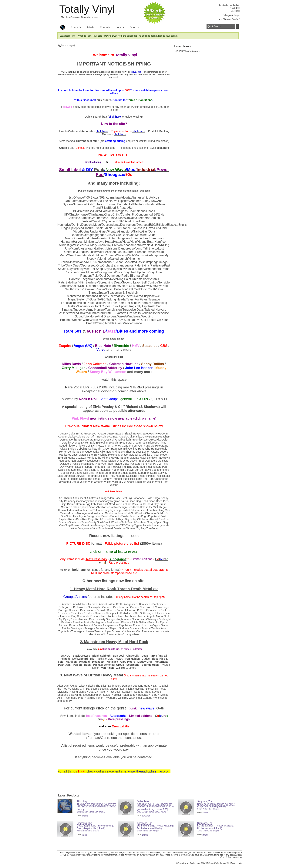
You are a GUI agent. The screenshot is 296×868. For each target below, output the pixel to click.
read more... (194, 51)
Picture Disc (93, 812)
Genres (134, 27)
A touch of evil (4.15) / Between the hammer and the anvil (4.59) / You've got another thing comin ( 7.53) (155, 807)
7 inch (200, 809)
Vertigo (85, 815)
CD (138, 812)
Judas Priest (143, 801)
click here (163, 148)
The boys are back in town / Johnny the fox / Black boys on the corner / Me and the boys (97, 807)
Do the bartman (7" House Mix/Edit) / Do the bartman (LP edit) (156, 827)
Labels (120, 27)
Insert (86, 812)
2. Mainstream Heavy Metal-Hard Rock (114, 642)
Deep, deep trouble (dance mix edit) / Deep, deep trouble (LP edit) (216, 805)
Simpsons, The (205, 801)
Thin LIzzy (82, 801)
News (227, 19)
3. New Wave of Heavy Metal (91, 675)
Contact (236, 19)
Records (76, 27)
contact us (133, 738)
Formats (105, 27)
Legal (234, 863)
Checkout (235, 11)
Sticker (102, 812)
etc (156, 589)
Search (237, 26)
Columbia (146, 815)
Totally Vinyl (87, 9)
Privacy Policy (213, 863)
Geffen (205, 813)
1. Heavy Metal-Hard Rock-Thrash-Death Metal (111, 589)
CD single (144, 812)
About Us (225, 863)
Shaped (216, 809)
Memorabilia (121, 726)
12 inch (80, 812)
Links (240, 863)
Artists (91, 27)
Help (220, 19)
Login (237, 15)
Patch (151, 812)
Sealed (157, 812)
